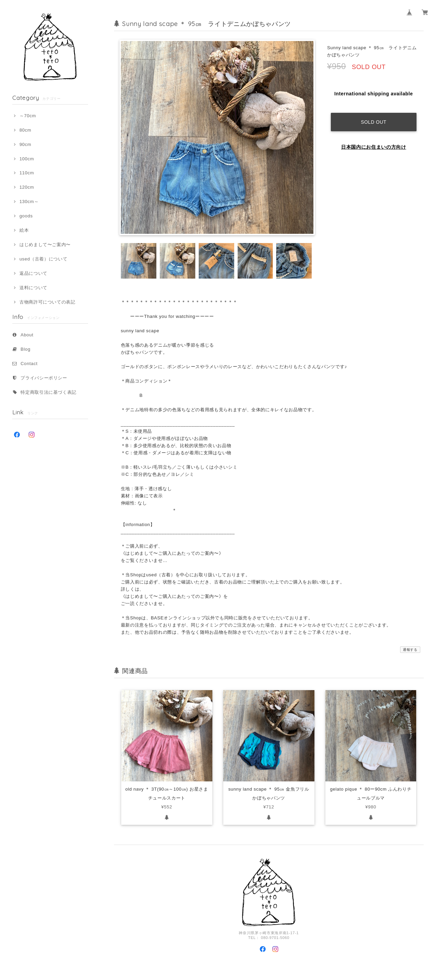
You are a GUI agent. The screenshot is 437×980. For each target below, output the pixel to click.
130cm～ (29, 202)
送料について (33, 288)
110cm (27, 173)
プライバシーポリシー (44, 378)
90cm (25, 144)
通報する (410, 650)
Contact (29, 364)
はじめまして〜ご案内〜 (45, 245)
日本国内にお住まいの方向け (374, 142)
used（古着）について (43, 259)
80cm (25, 130)
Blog (25, 349)
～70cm (28, 116)
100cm (27, 159)
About (27, 335)
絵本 (24, 230)
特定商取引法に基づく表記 (48, 392)
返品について (33, 273)
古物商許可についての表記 (47, 302)
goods (26, 216)
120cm (27, 187)
